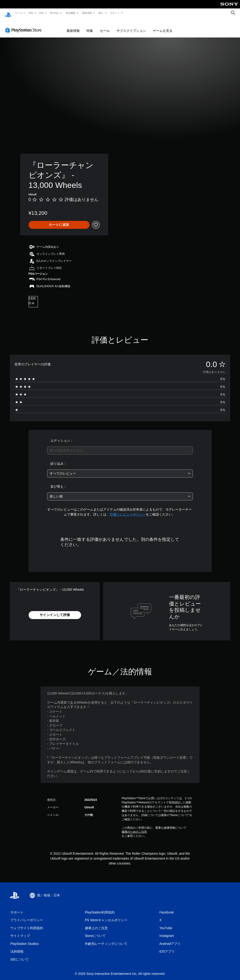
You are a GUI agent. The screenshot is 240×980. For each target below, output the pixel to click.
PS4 (42, 13)
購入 (101, 13)
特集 (90, 26)
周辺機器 (71, 13)
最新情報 (87, 13)
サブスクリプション (131, 26)
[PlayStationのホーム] (8, 13)
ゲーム (18, 13)
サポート (115, 13)
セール (105, 26)
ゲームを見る (163, 26)
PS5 (31, 13)
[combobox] (120, 446)
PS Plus (55, 13)
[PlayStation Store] (24, 26)
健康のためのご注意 (134, 827)
